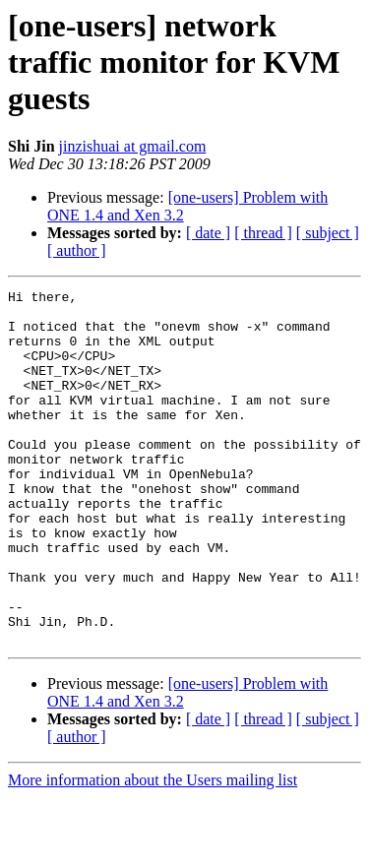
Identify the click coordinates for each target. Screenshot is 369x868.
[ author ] (77, 250)
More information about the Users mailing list (153, 851)
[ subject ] (328, 233)
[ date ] (208, 233)
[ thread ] (263, 233)
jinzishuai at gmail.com (133, 146)
